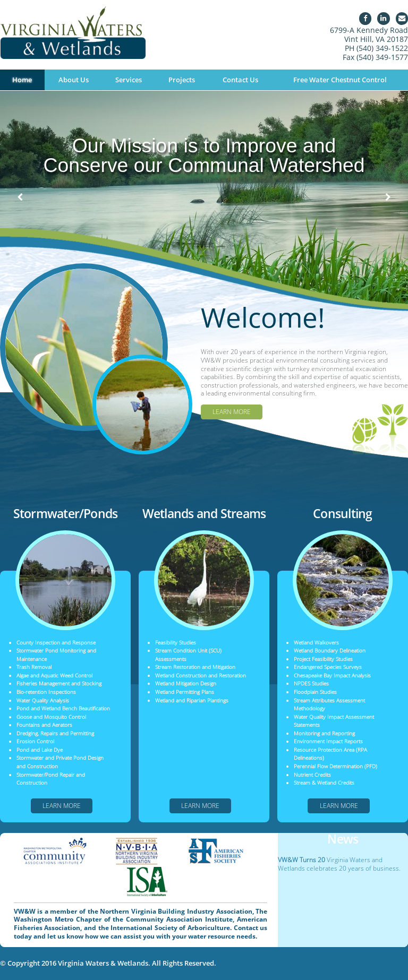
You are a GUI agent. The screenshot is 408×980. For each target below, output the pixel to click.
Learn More (232, 412)
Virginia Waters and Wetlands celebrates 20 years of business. (339, 864)
